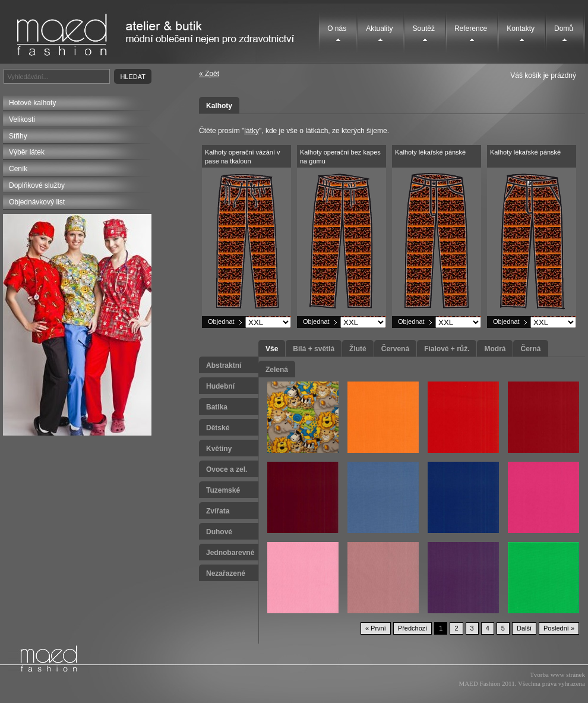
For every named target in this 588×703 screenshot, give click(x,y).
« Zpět (209, 74)
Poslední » (559, 628)
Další (524, 628)
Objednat (221, 321)
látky (252, 131)
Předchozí (413, 628)
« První (376, 628)
